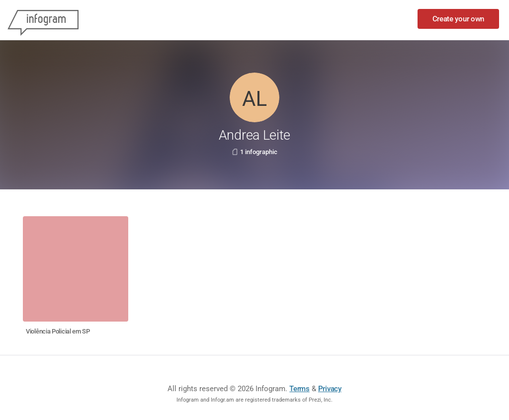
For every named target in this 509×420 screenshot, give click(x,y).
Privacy (330, 389)
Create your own (459, 19)
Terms (299, 389)
